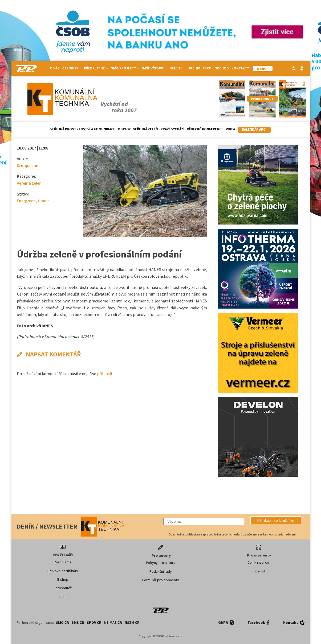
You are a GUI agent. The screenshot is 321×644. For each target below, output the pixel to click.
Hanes (44, 201)
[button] (276, 520)
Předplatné (96, 68)
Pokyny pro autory (161, 563)
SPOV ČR (94, 622)
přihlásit (105, 373)
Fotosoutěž (63, 588)
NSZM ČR (132, 622)
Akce (63, 597)
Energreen (26, 201)
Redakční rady (161, 571)
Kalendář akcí (254, 129)
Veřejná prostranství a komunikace (83, 129)
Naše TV (178, 68)
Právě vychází (172, 129)
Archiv (194, 68)
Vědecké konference (205, 129)
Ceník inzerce (258, 562)
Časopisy (72, 68)
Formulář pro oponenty (161, 580)
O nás (55, 68)
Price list (258, 571)
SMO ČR (62, 622)
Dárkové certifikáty (63, 571)
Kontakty (240, 68)
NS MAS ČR (113, 622)
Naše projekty (125, 68)
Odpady (124, 129)
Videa (230, 129)
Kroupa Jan (28, 165)
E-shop (63, 579)
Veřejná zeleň (146, 129)
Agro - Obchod (216, 68)
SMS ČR (78, 622)
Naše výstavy (154, 68)
